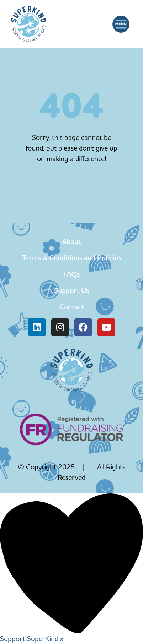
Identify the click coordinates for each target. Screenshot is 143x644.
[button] (121, 24)
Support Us (71, 290)
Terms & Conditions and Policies (72, 258)
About (71, 241)
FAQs (71, 274)
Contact (72, 307)
